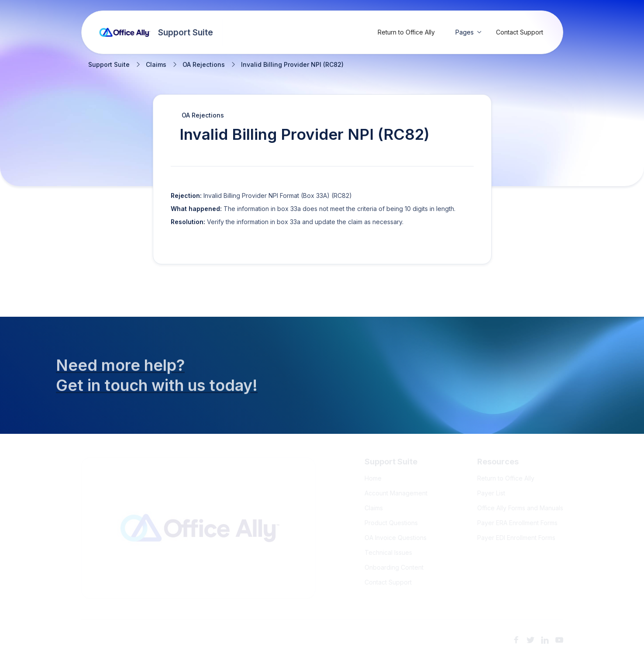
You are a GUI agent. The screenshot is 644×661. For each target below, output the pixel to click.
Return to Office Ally (406, 32)
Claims (156, 65)
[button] (469, 32)
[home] (157, 32)
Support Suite (109, 65)
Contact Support (520, 32)
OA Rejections (204, 65)
